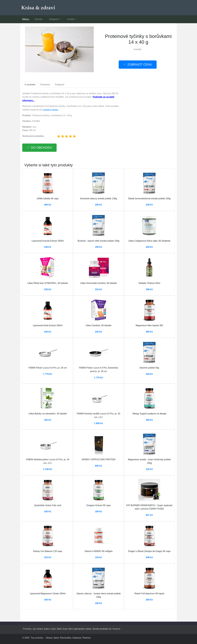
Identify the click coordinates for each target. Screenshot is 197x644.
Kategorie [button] (54, 19)
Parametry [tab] (45, 85)
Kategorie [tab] (60, 85)
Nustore (116, 629)
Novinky (39, 19)
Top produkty (37, 638)
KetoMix (138, 49)
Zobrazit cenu (140, 64)
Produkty (27, 629)
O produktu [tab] (30, 85)
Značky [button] (71, 19)
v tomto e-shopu (50, 110)
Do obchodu (41, 148)
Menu (26, 19)
